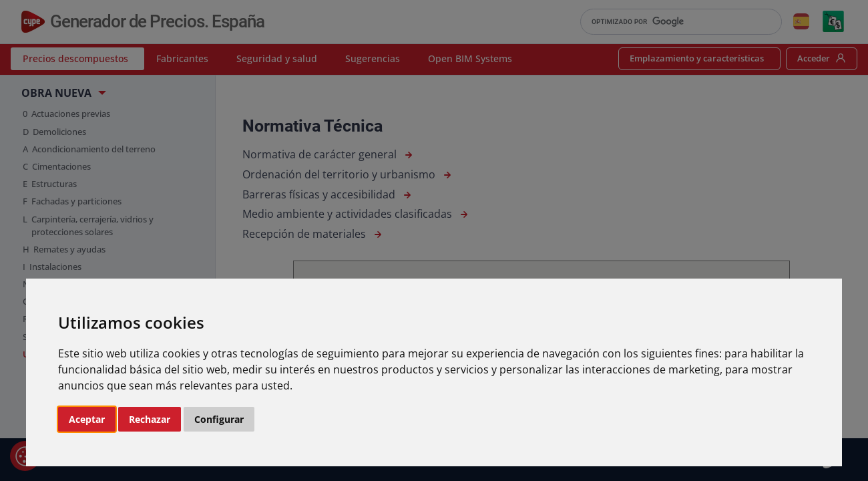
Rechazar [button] (150, 419)
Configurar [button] (219, 419)
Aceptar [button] (87, 419)
